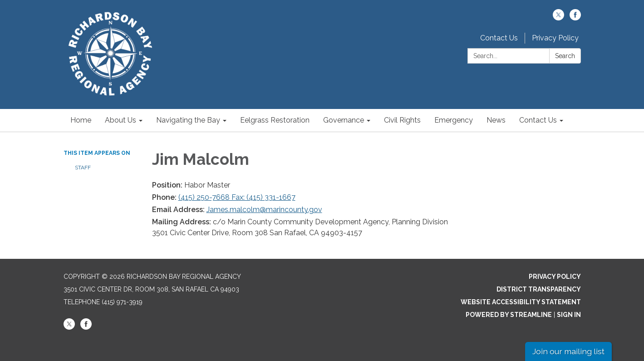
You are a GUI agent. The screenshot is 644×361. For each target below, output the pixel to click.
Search (565, 56)
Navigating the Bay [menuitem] (188, 120)
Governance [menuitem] (344, 120)
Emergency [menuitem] (454, 120)
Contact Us (499, 38)
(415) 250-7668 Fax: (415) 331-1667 (237, 197)
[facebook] (575, 18)
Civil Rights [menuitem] (402, 120)
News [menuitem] (496, 120)
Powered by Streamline (509, 315)
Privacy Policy (555, 38)
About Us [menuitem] (120, 120)
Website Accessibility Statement (521, 302)
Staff (83, 168)
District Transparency (539, 289)
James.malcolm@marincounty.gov (264, 210)
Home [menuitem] (81, 120)
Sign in (569, 315)
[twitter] (558, 18)
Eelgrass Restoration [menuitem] (275, 120)
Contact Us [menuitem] (538, 120)
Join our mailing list (568, 351)
